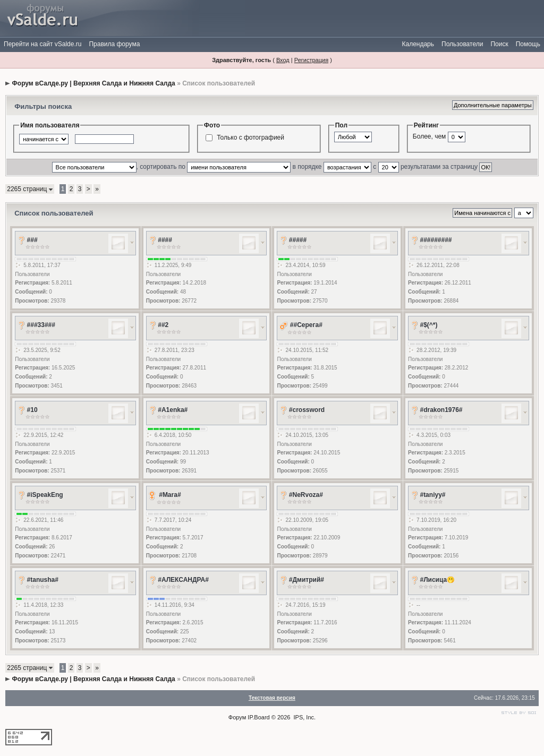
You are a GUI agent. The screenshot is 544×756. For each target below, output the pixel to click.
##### (298, 240)
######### (436, 240)
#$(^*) (428, 325)
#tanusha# (43, 580)
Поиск (499, 44)
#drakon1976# (441, 410)
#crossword (307, 410)
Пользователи (462, 44)
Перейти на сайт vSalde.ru (42, 44)
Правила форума (114, 44)
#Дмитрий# (307, 580)
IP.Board (258, 717)
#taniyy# (432, 495)
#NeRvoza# (306, 495)
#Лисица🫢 (437, 580)
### (32, 240)
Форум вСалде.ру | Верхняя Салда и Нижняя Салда (94, 83)
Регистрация (311, 60)
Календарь (418, 44)
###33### (41, 325)
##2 (163, 325)
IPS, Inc (304, 717)
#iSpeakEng (45, 495)
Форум (237, 717)
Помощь (528, 44)
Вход (283, 60)
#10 (32, 410)
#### (165, 240)
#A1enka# (173, 410)
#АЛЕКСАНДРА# (183, 580)
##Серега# (306, 325)
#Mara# (170, 495)
